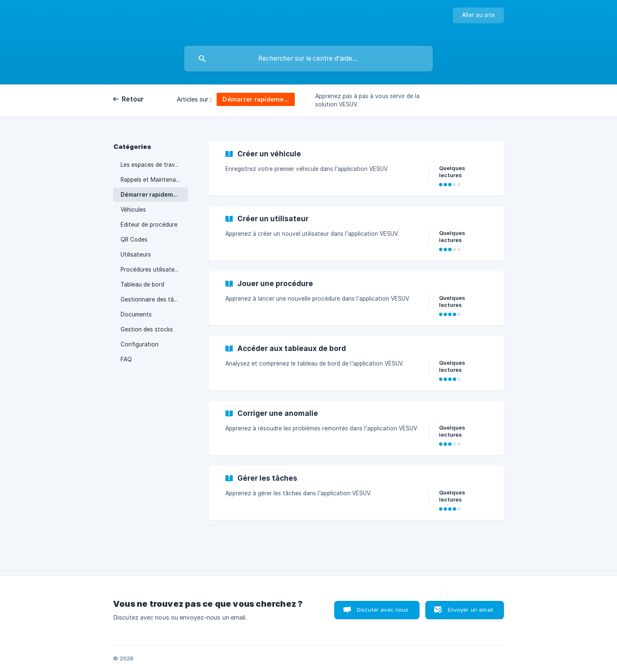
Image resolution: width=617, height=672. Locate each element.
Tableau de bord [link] (142, 284)
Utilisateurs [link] (136, 254)
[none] (478, 15)
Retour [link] (133, 99)
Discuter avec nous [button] (383, 610)
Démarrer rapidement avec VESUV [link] (154, 195)
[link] (356, 168)
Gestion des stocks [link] (147, 329)
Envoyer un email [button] (470, 610)
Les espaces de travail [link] (151, 165)
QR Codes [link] (134, 240)
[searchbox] (308, 59)
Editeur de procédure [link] (149, 225)
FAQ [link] (126, 359)
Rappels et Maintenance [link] (153, 180)
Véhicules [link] (133, 210)
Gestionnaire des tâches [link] (154, 299)
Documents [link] (136, 314)
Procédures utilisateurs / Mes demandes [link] (154, 269)
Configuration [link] (139, 344)
